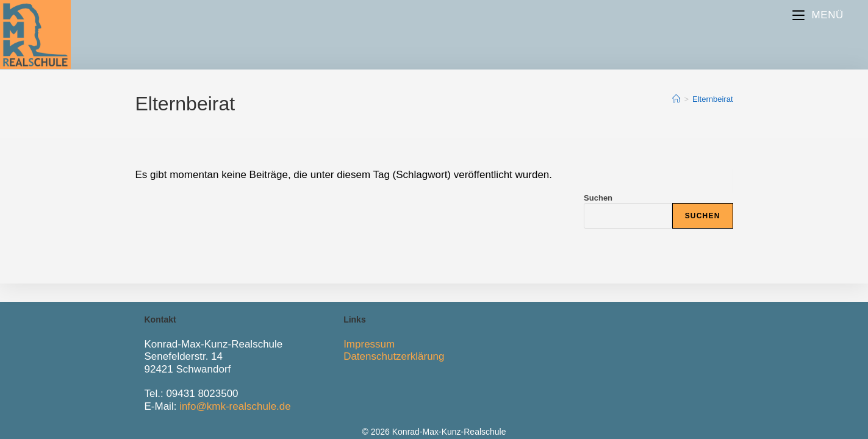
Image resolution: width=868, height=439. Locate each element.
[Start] (676, 99)
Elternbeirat (712, 99)
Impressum (369, 344)
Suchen (598, 198)
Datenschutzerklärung (394, 356)
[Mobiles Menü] (818, 15)
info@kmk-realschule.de (235, 406)
